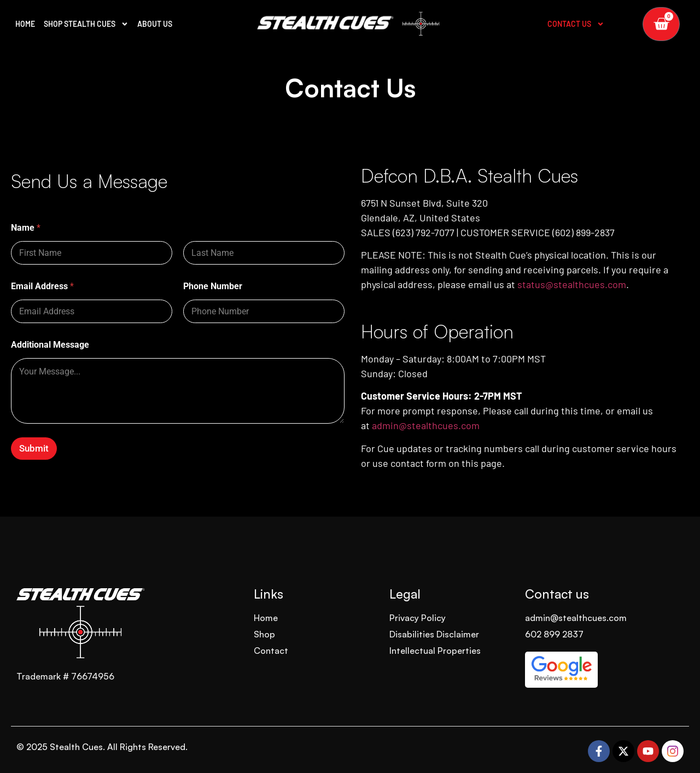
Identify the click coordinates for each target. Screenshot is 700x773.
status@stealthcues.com (572, 284)
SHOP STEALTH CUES (86, 24)
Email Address (42, 286)
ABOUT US (155, 24)
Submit (34, 448)
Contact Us (576, 24)
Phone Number (213, 286)
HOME (25, 24)
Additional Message (50, 345)
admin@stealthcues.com (426, 425)
